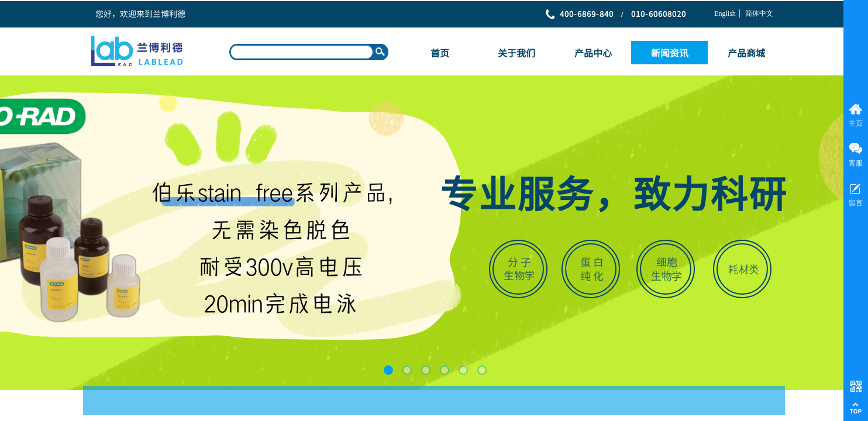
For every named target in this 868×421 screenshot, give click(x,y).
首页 (440, 53)
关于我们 (516, 53)
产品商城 (746, 53)
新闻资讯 (670, 53)
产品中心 (593, 53)
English (725, 13)
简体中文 (759, 13)
